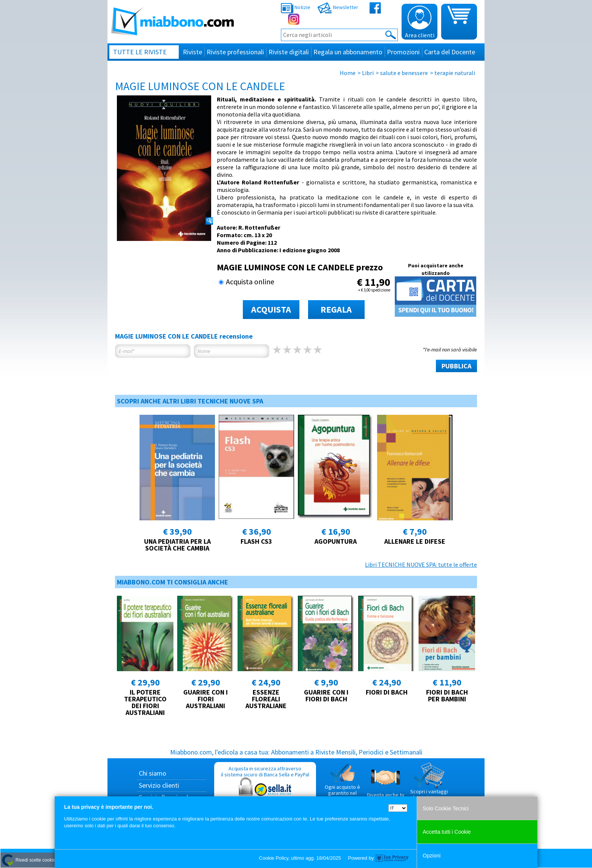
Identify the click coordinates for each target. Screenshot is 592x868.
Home (348, 73)
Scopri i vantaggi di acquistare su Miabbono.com (429, 784)
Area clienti (420, 22)
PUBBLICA (456, 366)
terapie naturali (455, 73)
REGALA (336, 309)
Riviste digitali (289, 52)
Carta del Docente (450, 52)
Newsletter (338, 7)
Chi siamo (153, 773)
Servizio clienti (159, 785)
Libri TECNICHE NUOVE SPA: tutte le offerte (421, 564)
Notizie (296, 7)
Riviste (192, 52)
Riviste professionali (235, 52)
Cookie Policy (274, 858)
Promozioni (403, 52)
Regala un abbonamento (348, 52)
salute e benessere (404, 73)
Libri (368, 73)
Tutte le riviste (140, 52)
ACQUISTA (271, 309)
